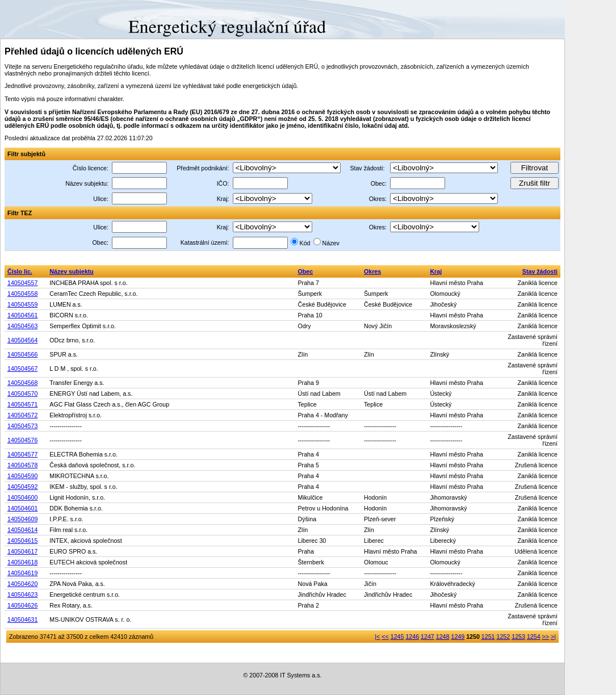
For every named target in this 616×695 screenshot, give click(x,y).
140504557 (22, 283)
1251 (488, 637)
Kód (305, 243)
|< (377, 637)
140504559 (22, 304)
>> (546, 637)
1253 (518, 637)
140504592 (22, 487)
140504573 (22, 426)
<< (385, 637)
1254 (534, 637)
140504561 (22, 315)
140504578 (22, 465)
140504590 (22, 476)
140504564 (22, 340)
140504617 (22, 551)
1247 (428, 637)
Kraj (436, 271)
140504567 (22, 369)
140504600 (22, 497)
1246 (412, 637)
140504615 (22, 541)
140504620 (22, 584)
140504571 (22, 404)
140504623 (22, 594)
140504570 (22, 393)
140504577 (22, 454)
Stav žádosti (540, 271)
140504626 (22, 605)
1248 (443, 637)
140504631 (22, 619)
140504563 (22, 326)
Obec (306, 271)
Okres (372, 271)
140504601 (22, 508)
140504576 (22, 440)
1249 (458, 637)
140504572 (22, 415)
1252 (504, 637)
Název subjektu (72, 271)
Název (331, 243)
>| (553, 637)
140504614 (22, 530)
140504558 (22, 294)
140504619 (22, 573)
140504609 (22, 519)
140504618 (22, 562)
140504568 (22, 383)
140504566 (22, 354)
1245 (397, 637)
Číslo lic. (20, 271)
